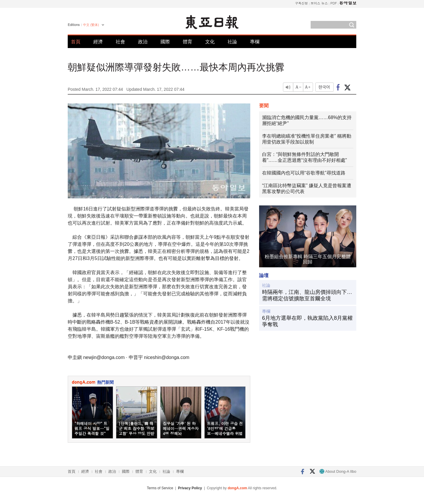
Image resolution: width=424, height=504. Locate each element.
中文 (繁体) (91, 25)
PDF (334, 3)
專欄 (255, 42)
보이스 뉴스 (319, 3)
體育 (188, 42)
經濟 (98, 42)
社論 (232, 42)
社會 (120, 42)
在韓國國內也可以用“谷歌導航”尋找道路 (304, 173)
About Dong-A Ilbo (338, 471)
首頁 (76, 42)
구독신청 (302, 3)
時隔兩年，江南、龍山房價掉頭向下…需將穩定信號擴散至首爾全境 (307, 295)
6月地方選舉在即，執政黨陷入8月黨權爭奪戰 (307, 321)
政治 (143, 42)
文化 (210, 42)
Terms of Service (160, 488)
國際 (165, 42)
